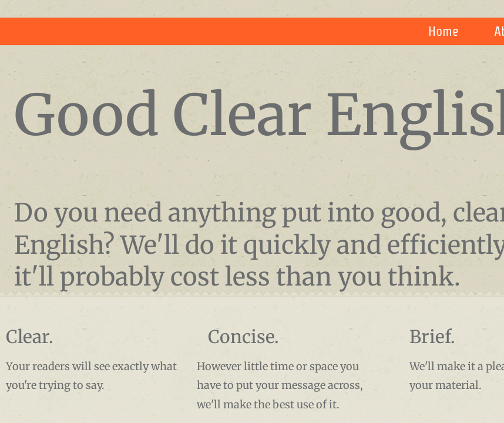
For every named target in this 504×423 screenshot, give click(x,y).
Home (443, 31)
